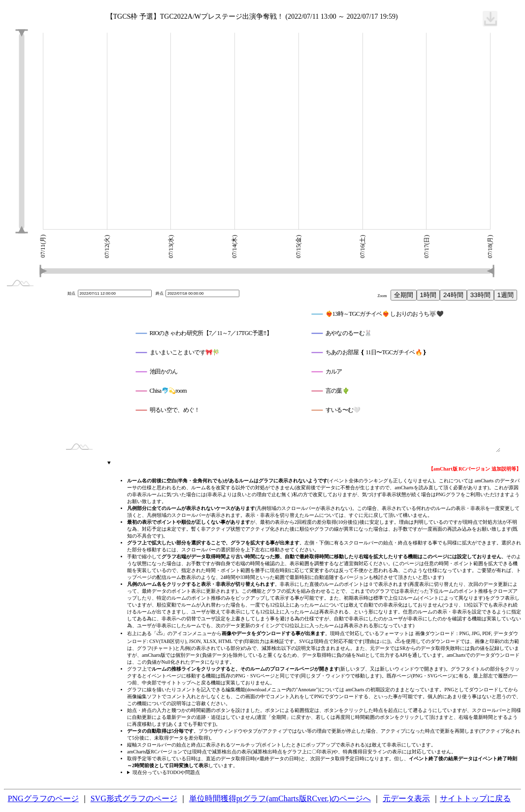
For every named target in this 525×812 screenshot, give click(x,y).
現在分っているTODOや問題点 (166, 772)
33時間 (480, 295)
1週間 (506, 295)
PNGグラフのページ (43, 798)
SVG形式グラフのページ (134, 798)
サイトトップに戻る (475, 798)
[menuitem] (490, 19)
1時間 (428, 295)
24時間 (453, 295)
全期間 (404, 295)
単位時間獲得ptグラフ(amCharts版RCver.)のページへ (280, 798)
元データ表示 (406, 798)
